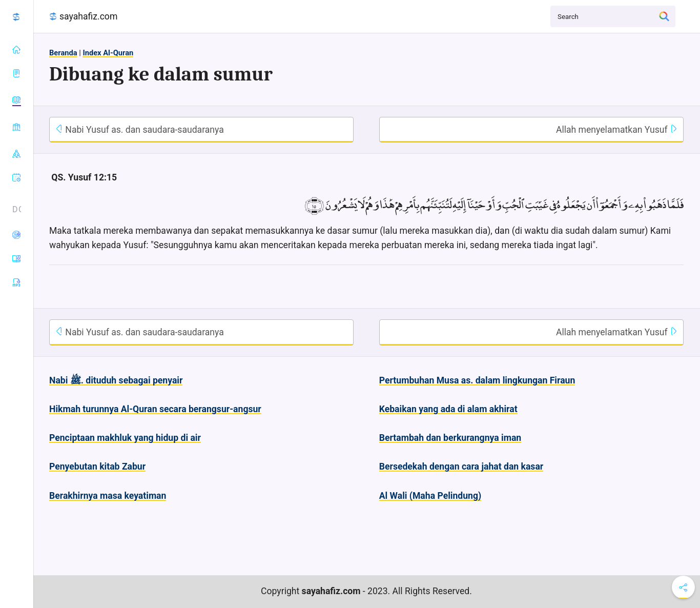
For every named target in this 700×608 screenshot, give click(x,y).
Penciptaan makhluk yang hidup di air (125, 438)
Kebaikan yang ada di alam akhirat (448, 409)
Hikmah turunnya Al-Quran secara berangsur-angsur (155, 409)
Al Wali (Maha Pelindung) (430, 496)
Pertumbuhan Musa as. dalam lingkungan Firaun (477, 380)
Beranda (63, 53)
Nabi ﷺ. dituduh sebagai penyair (116, 380)
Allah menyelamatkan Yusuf (617, 130)
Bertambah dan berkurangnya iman (450, 438)
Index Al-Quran (108, 53)
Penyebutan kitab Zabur (97, 467)
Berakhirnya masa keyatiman (108, 496)
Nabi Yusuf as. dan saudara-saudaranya (139, 130)
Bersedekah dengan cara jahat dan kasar (461, 467)
